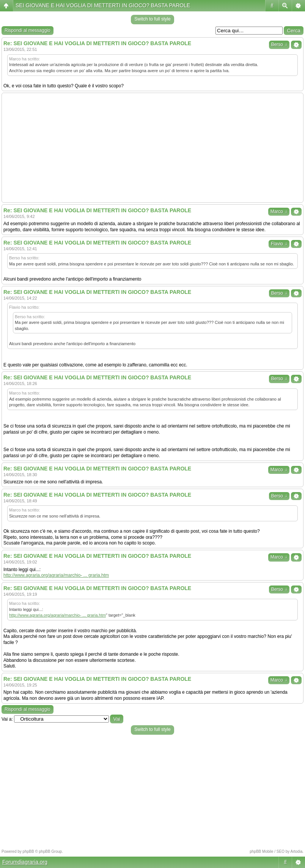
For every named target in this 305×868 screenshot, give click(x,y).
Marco (279, 211)
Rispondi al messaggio (28, 30)
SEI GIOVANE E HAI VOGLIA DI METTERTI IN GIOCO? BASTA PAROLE (103, 5)
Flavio (279, 244)
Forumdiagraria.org (25, 862)
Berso (279, 44)
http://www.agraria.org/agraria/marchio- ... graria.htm (56, 575)
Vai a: (7, 719)
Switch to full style (152, 19)
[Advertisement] (152, 148)
